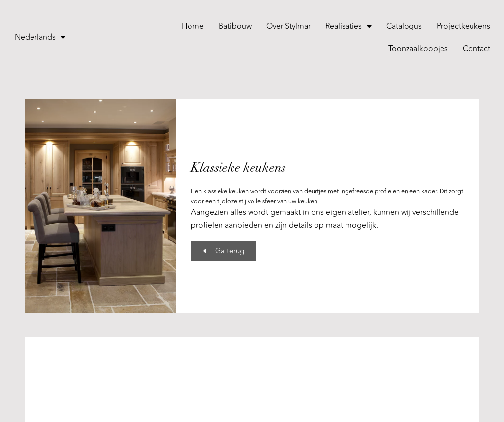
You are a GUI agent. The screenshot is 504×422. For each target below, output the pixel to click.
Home (193, 26)
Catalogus (404, 26)
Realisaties (348, 26)
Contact (476, 49)
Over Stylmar (288, 26)
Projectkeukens (463, 26)
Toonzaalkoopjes (418, 49)
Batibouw (235, 26)
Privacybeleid (237, 407)
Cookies (276, 407)
